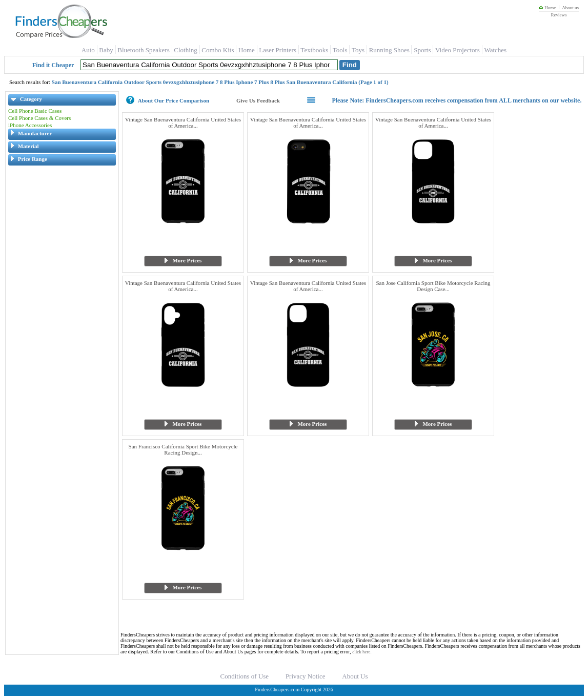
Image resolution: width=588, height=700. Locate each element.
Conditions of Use (245, 676)
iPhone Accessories (30, 125)
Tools (340, 50)
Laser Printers (278, 50)
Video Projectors (458, 50)
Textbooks (314, 50)
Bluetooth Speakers (143, 50)
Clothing (186, 50)
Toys (358, 50)
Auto (88, 50)
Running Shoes (389, 50)
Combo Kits (218, 50)
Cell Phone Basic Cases (35, 111)
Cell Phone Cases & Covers (39, 118)
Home (547, 8)
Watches (495, 50)
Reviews (559, 15)
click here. (362, 652)
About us (570, 8)
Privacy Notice (306, 676)
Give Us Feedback (258, 100)
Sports (422, 50)
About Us (355, 676)
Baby (106, 50)
